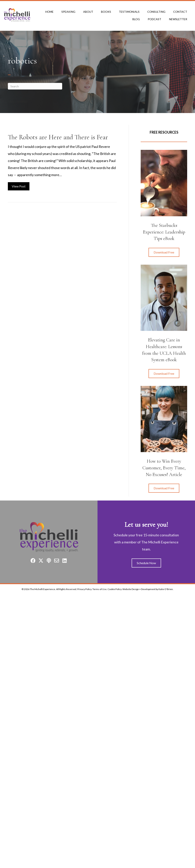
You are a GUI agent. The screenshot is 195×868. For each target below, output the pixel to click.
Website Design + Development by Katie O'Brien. (148, 589)
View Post (21, 186)
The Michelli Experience (42, 589)
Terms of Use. (100, 589)
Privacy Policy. (85, 589)
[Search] (35, 86)
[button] (164, 252)
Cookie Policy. (115, 589)
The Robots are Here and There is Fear (58, 137)
